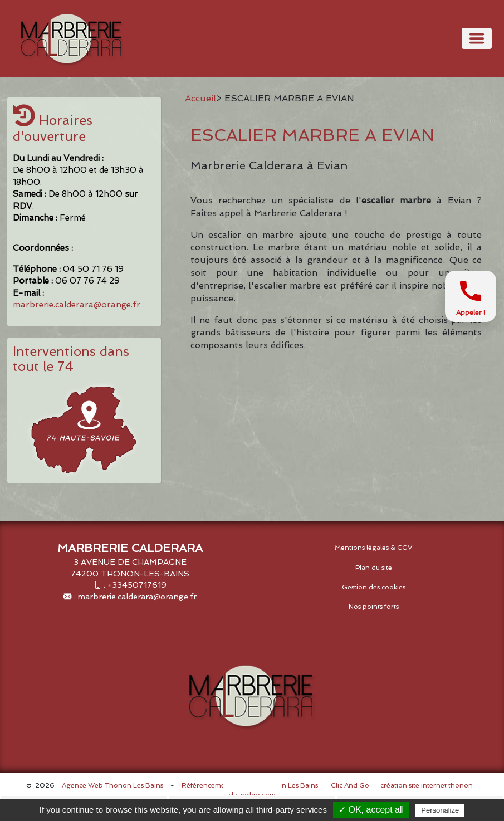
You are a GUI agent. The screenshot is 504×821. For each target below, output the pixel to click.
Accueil (200, 98)
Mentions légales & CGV (374, 548)
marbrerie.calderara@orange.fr (77, 305)
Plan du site (374, 568)
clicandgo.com (252, 795)
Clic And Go (350, 785)
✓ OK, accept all (371, 810)
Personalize (440, 810)
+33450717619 (137, 585)
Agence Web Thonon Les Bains (112, 785)
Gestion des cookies (374, 587)
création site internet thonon (427, 785)
